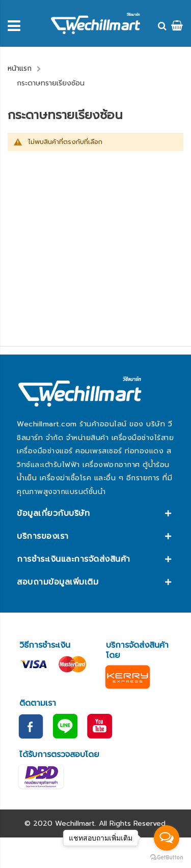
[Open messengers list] (167, 838)
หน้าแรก (20, 68)
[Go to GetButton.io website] (167, 858)
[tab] (95, 513)
